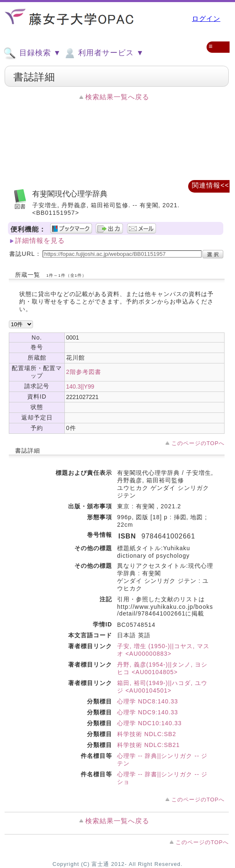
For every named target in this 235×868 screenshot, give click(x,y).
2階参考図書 (84, 372)
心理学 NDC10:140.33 (149, 723)
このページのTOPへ (198, 443)
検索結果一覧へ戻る (117, 97)
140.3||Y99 (80, 386)
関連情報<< (211, 185)
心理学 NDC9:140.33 (148, 712)
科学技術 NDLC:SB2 (147, 734)
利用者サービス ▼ (103, 53)
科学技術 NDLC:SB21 (148, 745)
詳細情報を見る (40, 241)
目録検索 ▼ (32, 53)
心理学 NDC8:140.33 (148, 701)
